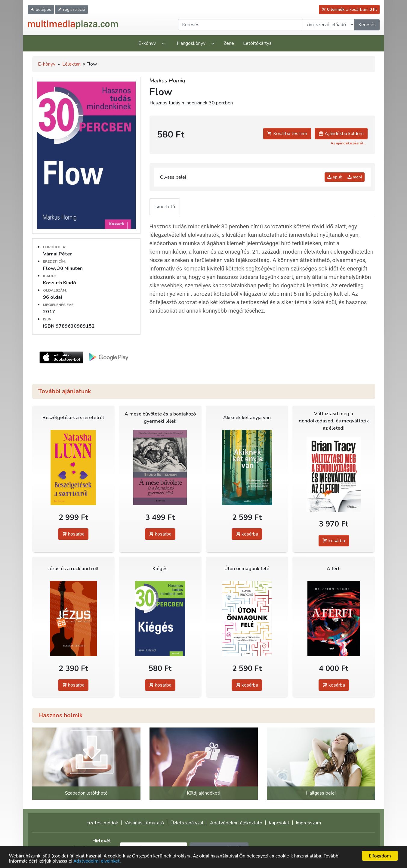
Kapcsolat (279, 823)
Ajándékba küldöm (341, 134)
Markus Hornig (167, 81)
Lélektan (71, 64)
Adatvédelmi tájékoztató (236, 823)
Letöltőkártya (257, 43)
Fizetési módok (102, 823)
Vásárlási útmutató (144, 823)
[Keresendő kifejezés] (240, 25)
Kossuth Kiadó (60, 283)
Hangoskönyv (191, 43)
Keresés (367, 25)
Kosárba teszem (287, 134)
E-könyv (147, 43)
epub (335, 177)
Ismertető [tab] (165, 207)
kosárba (73, 534)
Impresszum (308, 823)
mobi (355, 177)
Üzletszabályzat (187, 823)
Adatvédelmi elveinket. (97, 861)
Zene (229, 43)
